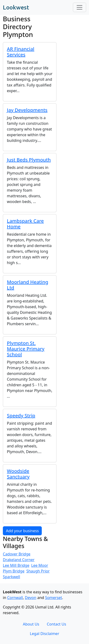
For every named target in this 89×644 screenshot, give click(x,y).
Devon (31, 598)
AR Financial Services (21, 52)
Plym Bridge (14, 571)
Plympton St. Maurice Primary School (26, 349)
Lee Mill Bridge (16, 565)
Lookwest (16, 7)
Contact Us (56, 624)
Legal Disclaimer (45, 634)
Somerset (54, 598)
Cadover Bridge (17, 554)
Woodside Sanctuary (18, 474)
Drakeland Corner (19, 560)
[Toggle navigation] (80, 7)
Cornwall (15, 598)
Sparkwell (12, 577)
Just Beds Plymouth (29, 160)
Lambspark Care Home (25, 224)
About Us (31, 624)
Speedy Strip (21, 416)
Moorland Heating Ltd (28, 285)
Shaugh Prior (38, 571)
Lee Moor (40, 565)
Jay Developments (27, 110)
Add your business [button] (22, 531)
